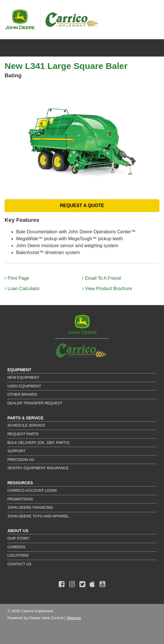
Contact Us (19, 564)
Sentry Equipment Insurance (38, 468)
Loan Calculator (22, 289)
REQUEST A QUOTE (82, 205)
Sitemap (74, 618)
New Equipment (23, 377)
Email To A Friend (101, 278)
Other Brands (22, 394)
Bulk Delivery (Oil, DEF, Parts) (39, 443)
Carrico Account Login (32, 490)
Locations (18, 555)
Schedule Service (26, 425)
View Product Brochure (107, 289)
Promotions (20, 499)
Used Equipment (24, 386)
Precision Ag (21, 460)
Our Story (19, 538)
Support (17, 451)
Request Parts (23, 434)
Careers (17, 547)
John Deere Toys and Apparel (38, 516)
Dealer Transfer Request (35, 403)
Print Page (17, 278)
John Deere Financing (30, 507)
